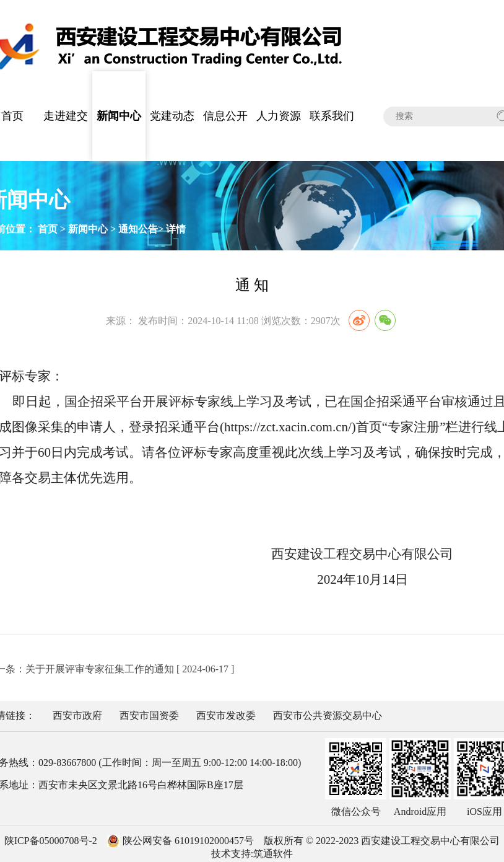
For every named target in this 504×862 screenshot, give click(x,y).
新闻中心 (119, 116)
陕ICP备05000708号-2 (51, 841)
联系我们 (332, 116)
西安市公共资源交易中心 (328, 715)
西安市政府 (77, 715)
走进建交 (66, 116)
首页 (48, 229)
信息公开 (225, 116)
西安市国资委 (149, 715)
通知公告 (138, 229)
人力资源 (279, 116)
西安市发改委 (226, 715)
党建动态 (172, 116)
